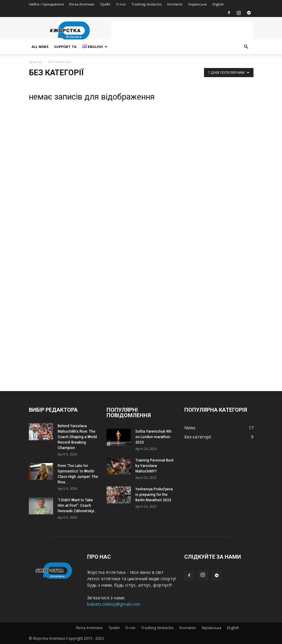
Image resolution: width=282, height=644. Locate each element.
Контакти (175, 4)
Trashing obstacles (146, 4)
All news (40, 47)
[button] (246, 47)
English (218, 4)
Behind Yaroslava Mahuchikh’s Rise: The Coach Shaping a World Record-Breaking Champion (77, 437)
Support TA (65, 47)
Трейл (105, 4)
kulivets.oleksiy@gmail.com (114, 604)
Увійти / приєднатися (46, 4)
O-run (121, 4)
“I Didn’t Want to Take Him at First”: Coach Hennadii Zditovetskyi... (77, 506)
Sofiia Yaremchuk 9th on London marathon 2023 (153, 437)
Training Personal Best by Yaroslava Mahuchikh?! (155, 466)
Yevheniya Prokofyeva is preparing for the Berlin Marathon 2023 (154, 495)
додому (36, 62)
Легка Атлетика (81, 4)
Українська (197, 4)
